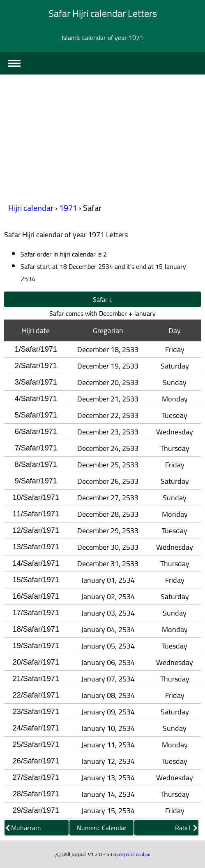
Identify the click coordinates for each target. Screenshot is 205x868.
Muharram (23, 828)
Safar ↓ (103, 299)
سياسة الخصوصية (132, 854)
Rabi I (186, 828)
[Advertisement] (102, 136)
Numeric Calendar (102, 828)
